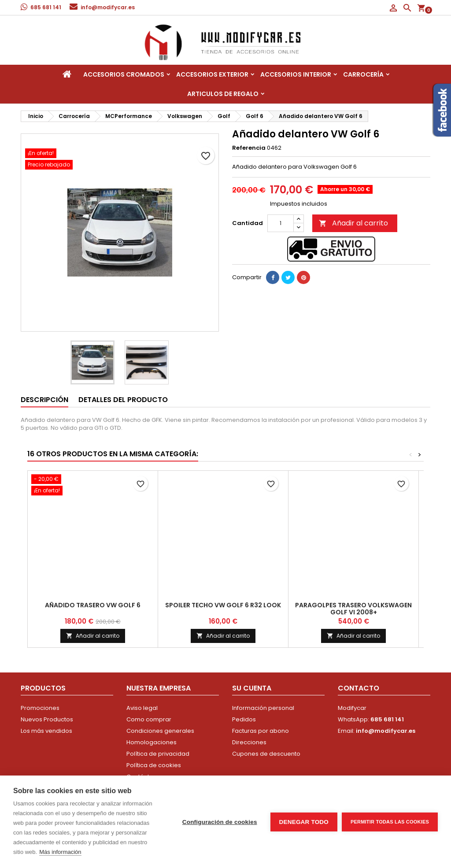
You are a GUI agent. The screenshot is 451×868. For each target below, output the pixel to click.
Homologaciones (152, 742)
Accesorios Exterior (212, 74)
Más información (60, 852)
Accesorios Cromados (124, 74)
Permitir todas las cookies (390, 822)
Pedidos (244, 719)
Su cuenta (252, 688)
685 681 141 (46, 7)
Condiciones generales (160, 731)
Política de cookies (154, 765)
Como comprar (149, 719)
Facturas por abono (261, 731)
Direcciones (249, 742)
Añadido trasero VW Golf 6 (93, 605)
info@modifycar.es (108, 7)
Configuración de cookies (220, 822)
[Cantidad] (281, 223)
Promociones (40, 708)
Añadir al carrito (353, 223)
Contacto (359, 688)
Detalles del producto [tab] (123, 400)
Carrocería (363, 74)
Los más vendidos (46, 731)
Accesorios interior (296, 74)
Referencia (249, 148)
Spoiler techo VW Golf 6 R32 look (223, 605)
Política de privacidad (158, 754)
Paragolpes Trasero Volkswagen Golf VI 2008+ (353, 609)
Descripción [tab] (44, 400)
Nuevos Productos (47, 719)
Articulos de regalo (223, 94)
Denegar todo (304, 822)
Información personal (263, 708)
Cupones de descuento (266, 754)
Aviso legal (142, 708)
